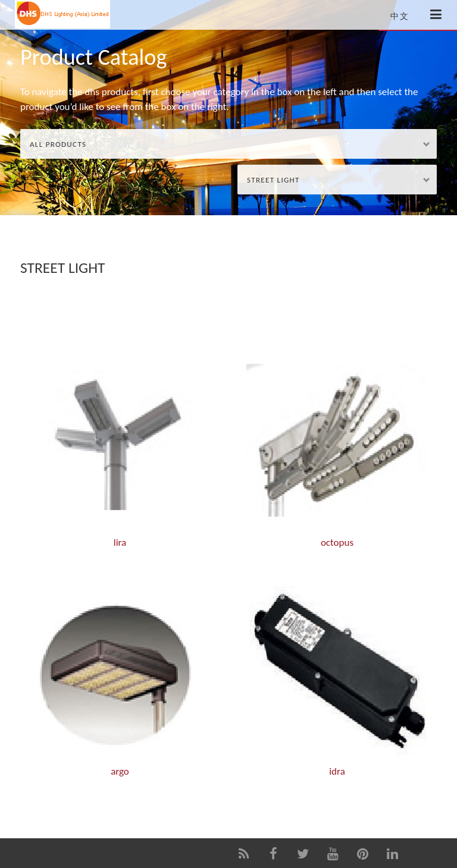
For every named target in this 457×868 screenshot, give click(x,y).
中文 (400, 16)
